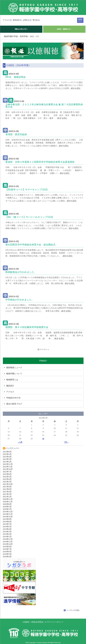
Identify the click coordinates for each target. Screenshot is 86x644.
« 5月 (20, 442)
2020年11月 (8, 502)
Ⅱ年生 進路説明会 (16, 77)
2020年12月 (8, 499)
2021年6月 (7, 489)
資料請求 (16, 20)
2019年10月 (8, 517)
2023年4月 (7, 457)
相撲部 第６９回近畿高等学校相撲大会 (27, 327)
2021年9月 (7, 487)
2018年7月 (7, 549)
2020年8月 (7, 504)
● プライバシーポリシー (54, 622)
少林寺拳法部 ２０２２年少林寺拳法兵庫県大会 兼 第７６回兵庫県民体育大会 (44, 106)
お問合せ (26, 20)
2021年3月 (7, 494)
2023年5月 (7, 454)
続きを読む (76, 88)
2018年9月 (7, 547)
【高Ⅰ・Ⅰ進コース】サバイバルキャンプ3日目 (29, 217)
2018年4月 (7, 557)
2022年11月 (8, 467)
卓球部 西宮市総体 (16, 134)
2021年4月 (7, 492)
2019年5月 (7, 527)
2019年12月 (8, 512)
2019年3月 (7, 532)
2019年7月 (7, 524)
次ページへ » (43, 349)
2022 (32, 36)
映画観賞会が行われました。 (21, 272)
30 (43, 439)
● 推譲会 (26, 622)
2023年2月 (7, 462)
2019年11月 (8, 514)
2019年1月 (7, 537)
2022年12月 (8, 464)
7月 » (66, 442)
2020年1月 (7, 509)
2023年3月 (7, 459)
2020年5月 (7, 507)
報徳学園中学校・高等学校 (16, 36)
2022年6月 (7, 474)
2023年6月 (7, 452)
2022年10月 (8, 469)
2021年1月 (7, 497)
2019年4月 (7, 529)
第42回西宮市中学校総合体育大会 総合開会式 (30, 245)
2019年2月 (7, 534)
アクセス (6, 20)
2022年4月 (7, 479)
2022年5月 (7, 477)
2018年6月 (7, 552)
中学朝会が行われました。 (20, 300)
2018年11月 (8, 542)
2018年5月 (7, 554)
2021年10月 (8, 484)
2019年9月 (7, 519)
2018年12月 (8, 539)
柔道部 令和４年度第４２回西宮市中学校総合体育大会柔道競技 (40, 162)
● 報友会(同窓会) (37, 622)
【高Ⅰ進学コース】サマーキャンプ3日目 (27, 190)
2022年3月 (7, 482)
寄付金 (35, 20)
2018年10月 (8, 544)
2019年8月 (7, 522)
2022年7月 (7, 472)
